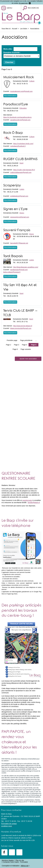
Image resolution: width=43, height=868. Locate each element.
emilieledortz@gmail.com (19, 196)
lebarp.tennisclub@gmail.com (21, 328)
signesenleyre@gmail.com (20, 217)
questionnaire (27, 500)
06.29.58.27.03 (13, 111)
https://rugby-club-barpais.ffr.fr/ (24, 170)
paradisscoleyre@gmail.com (20, 120)
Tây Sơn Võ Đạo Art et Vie (20, 288)
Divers (22, 213)
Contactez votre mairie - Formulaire (15, 862)
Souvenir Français (17, 230)
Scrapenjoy (12, 186)
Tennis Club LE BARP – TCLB (20, 313)
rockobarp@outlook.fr (18, 146)
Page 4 (25, 345)
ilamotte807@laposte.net (19, 243)
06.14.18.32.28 (22, 262)
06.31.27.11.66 (13, 192)
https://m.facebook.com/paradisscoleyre (17, 117)
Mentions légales (8, 860)
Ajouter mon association (28, 359)
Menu (9, 8)
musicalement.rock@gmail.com (21, 91)
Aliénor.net (25, 866)
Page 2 (8, 345)
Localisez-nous (6, 826)
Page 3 (17, 345)
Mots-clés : (8, 49)
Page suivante (26, 349)
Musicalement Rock (19, 78)
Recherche (33, 8)
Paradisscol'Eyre (16, 105)
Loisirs (22, 189)
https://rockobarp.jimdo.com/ (23, 144)
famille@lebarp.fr (34, 503)
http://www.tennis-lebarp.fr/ (23, 326)
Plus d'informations (10, 96)
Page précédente (26, 340)
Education (23, 108)
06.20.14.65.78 (13, 296)
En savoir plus (23, 3)
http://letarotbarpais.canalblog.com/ (26, 267)
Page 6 (15, 349)
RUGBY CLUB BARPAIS (20, 159)
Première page (12, 340)
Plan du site (20, 860)
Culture (32, 81)
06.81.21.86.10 (13, 166)
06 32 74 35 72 (22, 84)
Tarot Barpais (13, 256)
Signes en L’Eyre (15, 209)
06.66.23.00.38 (22, 139)
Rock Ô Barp (13, 133)
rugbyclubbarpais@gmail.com (21, 172)
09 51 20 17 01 (22, 322)
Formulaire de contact (9, 824)
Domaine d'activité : (12, 53)
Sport (21, 163)
